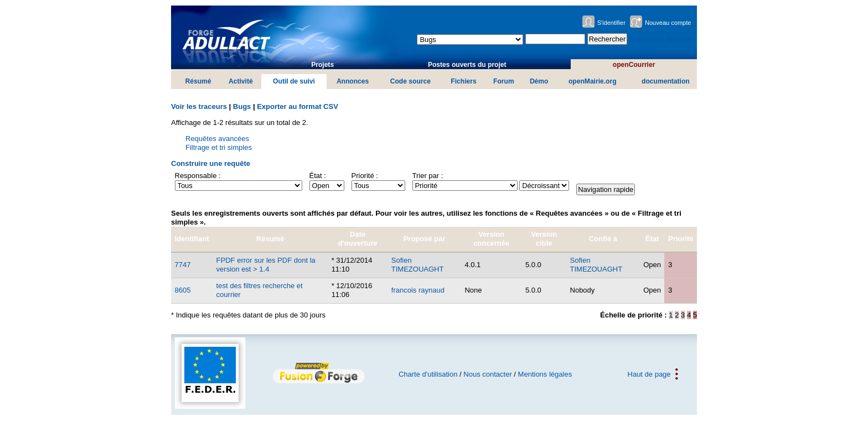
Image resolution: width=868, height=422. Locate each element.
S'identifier (611, 23)
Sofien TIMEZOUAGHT (418, 265)
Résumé (198, 81)
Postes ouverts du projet (467, 65)
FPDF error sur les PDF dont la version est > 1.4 (266, 265)
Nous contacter (487, 374)
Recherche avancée (662, 39)
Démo (539, 81)
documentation (666, 81)
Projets (322, 65)
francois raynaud (418, 290)
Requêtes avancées (217, 139)
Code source (410, 81)
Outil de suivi (294, 81)
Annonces (353, 81)
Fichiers (463, 81)
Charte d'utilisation (428, 374)
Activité (241, 81)
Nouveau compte (668, 23)
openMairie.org (593, 81)
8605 (183, 290)
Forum (504, 81)
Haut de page (649, 374)
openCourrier (634, 65)
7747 (183, 265)
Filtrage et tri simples (219, 147)
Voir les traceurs (199, 106)
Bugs (242, 106)
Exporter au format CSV (298, 106)
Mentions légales (545, 374)
